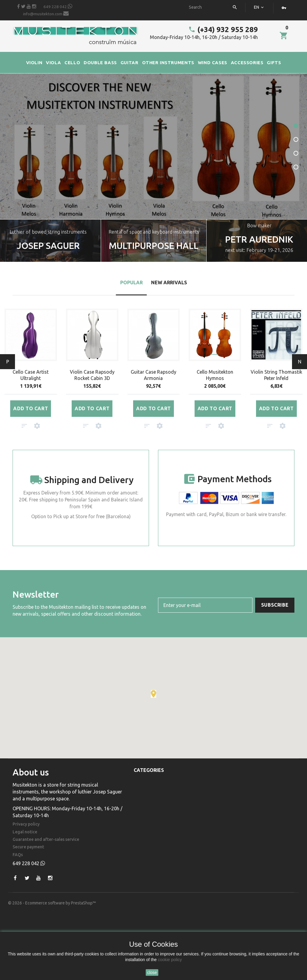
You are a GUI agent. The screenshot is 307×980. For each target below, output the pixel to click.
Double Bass (147, 806)
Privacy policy (26, 824)
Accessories (147, 841)
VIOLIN (34, 63)
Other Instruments (155, 823)
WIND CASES (213, 63)
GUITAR (130, 63)
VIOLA (53, 63)
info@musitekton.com (46, 13)
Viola (140, 788)
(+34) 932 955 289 (223, 30)
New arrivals (169, 282)
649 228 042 (58, 6)
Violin (140, 780)
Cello (140, 797)
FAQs (18, 855)
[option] (153, 241)
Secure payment (28, 847)
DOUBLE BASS (100, 63)
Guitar (141, 814)
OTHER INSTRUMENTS (168, 63)
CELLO (72, 63)
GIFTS (274, 63)
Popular (131, 282)
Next (300, 362)
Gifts (139, 849)
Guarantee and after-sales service (46, 840)
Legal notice (25, 832)
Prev (8, 362)
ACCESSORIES (247, 63)
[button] (153, 694)
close (152, 973)
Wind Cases (146, 832)
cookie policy (170, 960)
